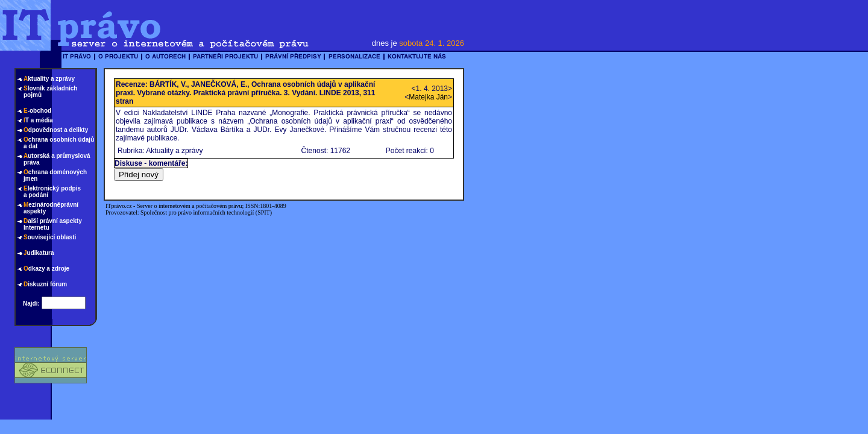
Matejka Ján (428, 97)
